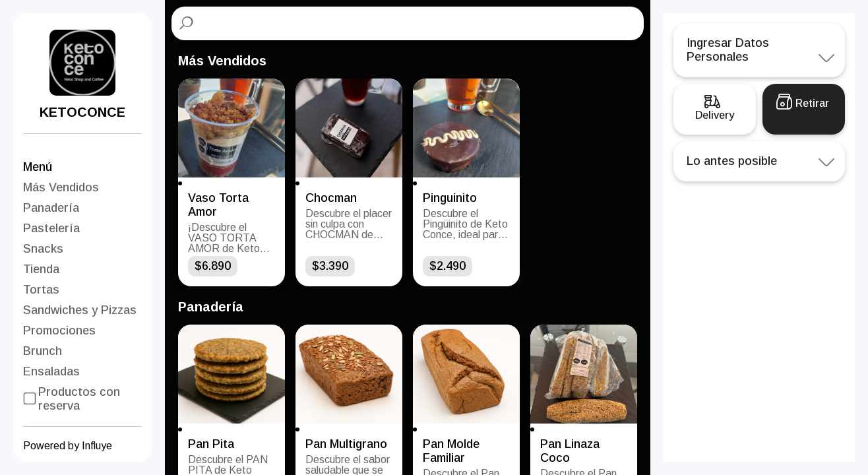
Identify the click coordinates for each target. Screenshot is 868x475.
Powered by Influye (68, 446)
